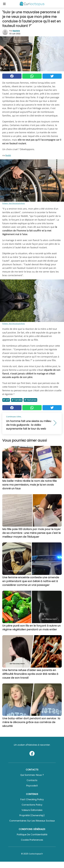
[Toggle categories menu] (4, 4)
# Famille (17, 400)
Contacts (32, 780)
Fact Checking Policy (32, 799)
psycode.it (32, 786)
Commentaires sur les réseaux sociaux (32, 821)
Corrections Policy (32, 805)
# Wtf (6, 400)
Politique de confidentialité (32, 834)
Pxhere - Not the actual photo (14, 203)
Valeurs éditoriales (32, 810)
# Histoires (30, 400)
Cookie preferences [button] (32, 840)
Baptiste (16, 31)
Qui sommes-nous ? (32, 775)
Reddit (8, 155)
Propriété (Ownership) (32, 815)
